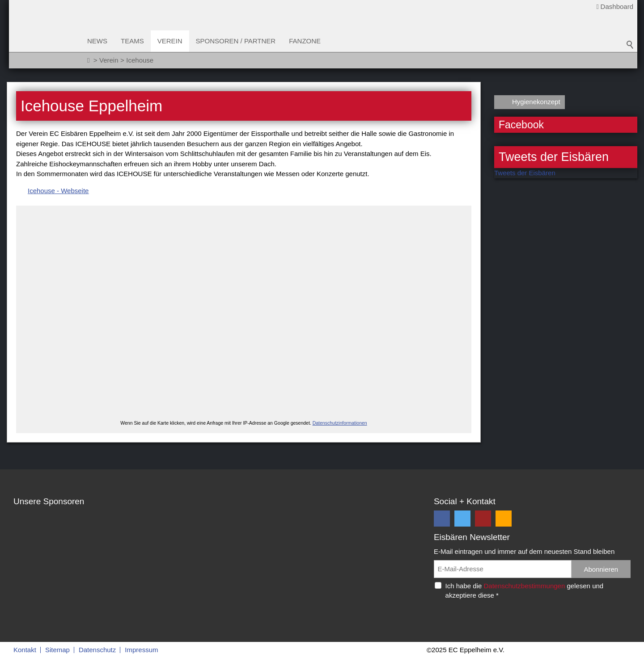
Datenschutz (97, 650)
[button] (442, 519)
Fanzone (305, 41)
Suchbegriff (630, 45)
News (97, 41)
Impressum (141, 650)
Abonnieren (601, 569)
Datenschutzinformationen (340, 423)
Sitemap (57, 650)
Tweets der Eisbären (525, 173)
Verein (170, 41)
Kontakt (25, 650)
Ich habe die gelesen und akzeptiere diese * (525, 591)
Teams (132, 41)
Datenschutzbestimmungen (524, 586)
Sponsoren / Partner (236, 41)
